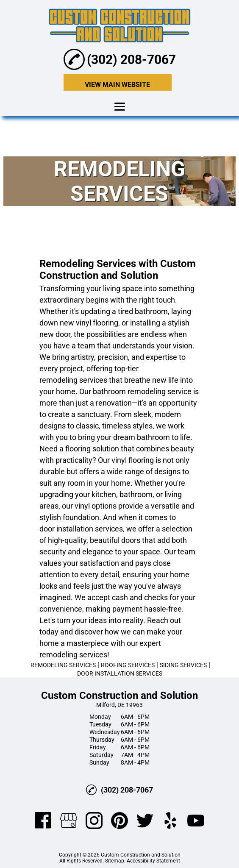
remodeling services (73, 380)
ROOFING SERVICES (128, 665)
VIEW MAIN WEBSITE (117, 85)
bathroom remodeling (129, 391)
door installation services (81, 529)
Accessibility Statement (153, 861)
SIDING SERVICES (183, 665)
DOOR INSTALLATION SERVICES (120, 673)
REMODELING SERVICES (63, 665)
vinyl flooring (97, 323)
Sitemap (115, 861)
